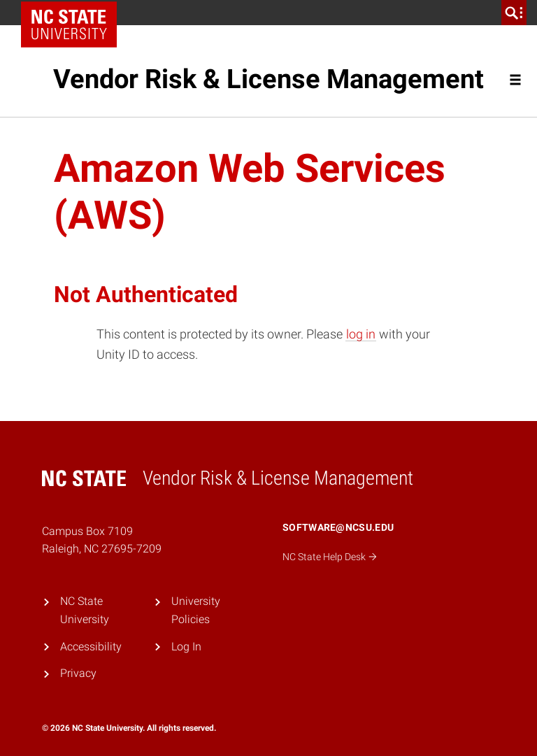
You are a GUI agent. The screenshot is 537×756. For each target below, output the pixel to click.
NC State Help (330, 557)
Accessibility (91, 647)
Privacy (78, 673)
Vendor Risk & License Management (268, 79)
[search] (514, 13)
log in (361, 334)
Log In (186, 647)
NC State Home (74, 13)
